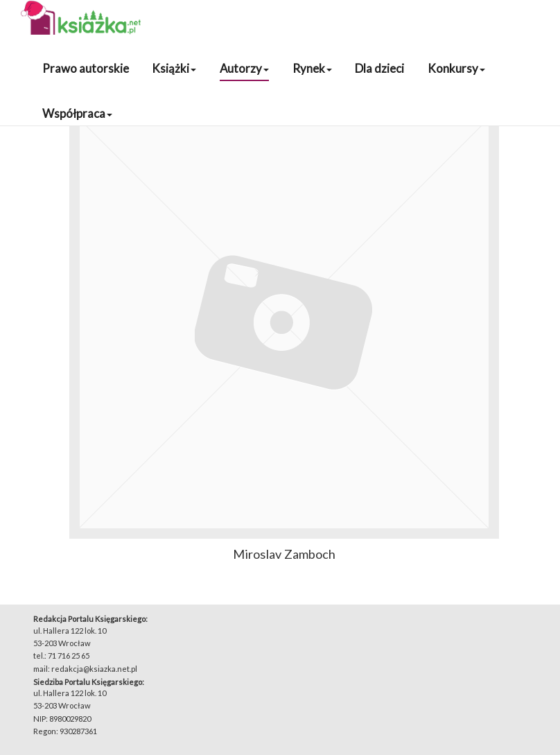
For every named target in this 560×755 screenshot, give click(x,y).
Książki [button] (174, 68)
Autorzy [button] (244, 68)
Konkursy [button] (456, 68)
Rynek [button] (312, 68)
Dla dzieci (379, 68)
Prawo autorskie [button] (86, 68)
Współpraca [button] (77, 113)
